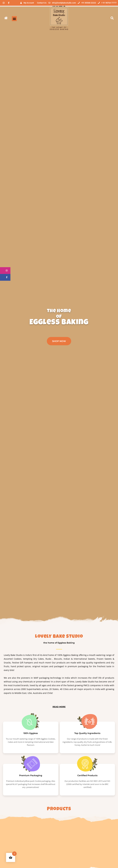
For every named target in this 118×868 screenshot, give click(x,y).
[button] (14, 19)
